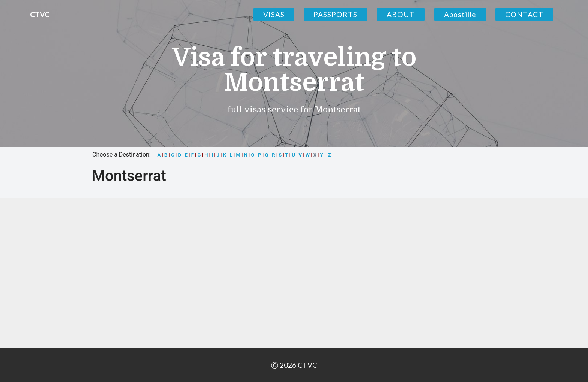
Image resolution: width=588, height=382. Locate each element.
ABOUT (401, 14)
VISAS (274, 14)
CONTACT (524, 14)
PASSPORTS (335, 14)
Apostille (460, 14)
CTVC (40, 14)
